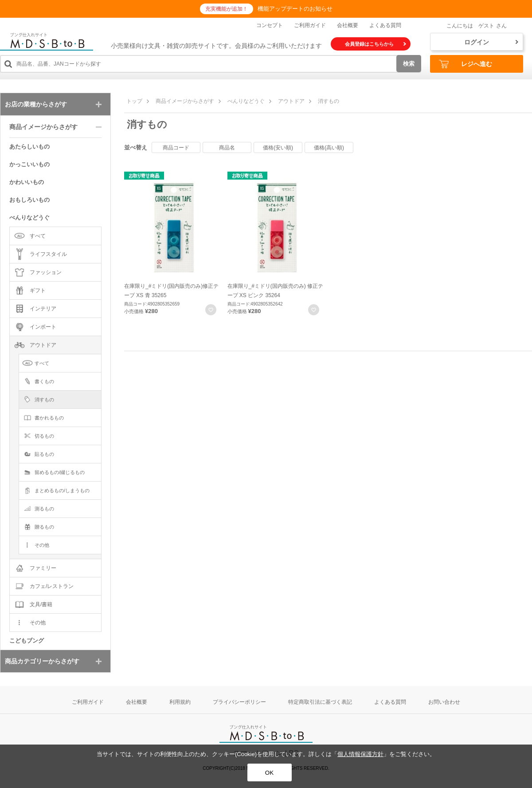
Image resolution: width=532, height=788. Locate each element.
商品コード (176, 148)
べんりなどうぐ (246, 101)
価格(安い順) (278, 148)
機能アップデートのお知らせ (295, 9)
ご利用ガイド (310, 25)
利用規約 (180, 702)
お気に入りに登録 (211, 310)
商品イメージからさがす (185, 101)
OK (269, 773)
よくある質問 (385, 25)
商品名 (227, 148)
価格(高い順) (329, 148)
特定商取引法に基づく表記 (320, 702)
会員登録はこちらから (376, 44)
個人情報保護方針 (360, 754)
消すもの (329, 101)
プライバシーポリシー (239, 702)
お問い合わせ (444, 702)
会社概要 (348, 25)
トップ (134, 101)
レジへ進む (465, 64)
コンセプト (270, 25)
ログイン (491, 42)
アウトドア (291, 101)
